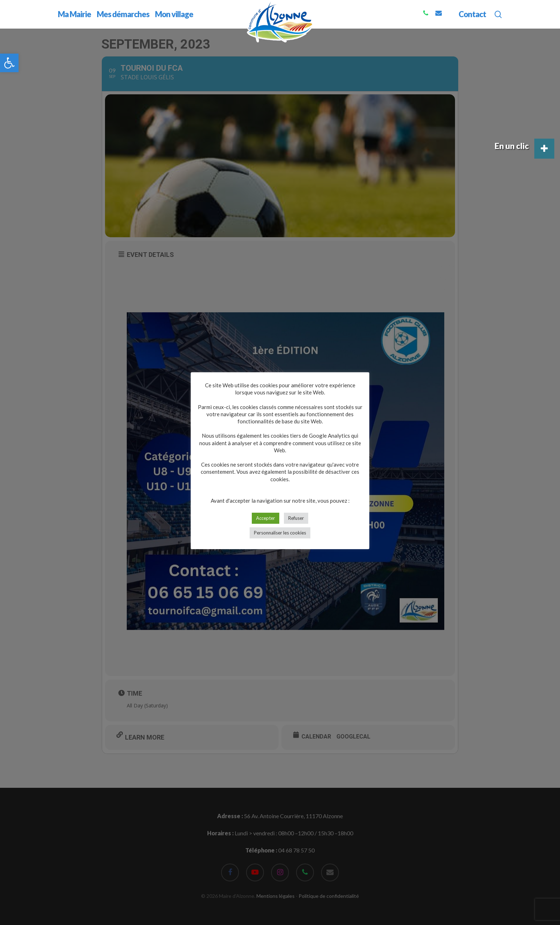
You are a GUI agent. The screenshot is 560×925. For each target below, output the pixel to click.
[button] (9, 63)
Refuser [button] (296, 518)
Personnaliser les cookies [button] (280, 533)
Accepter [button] (266, 518)
